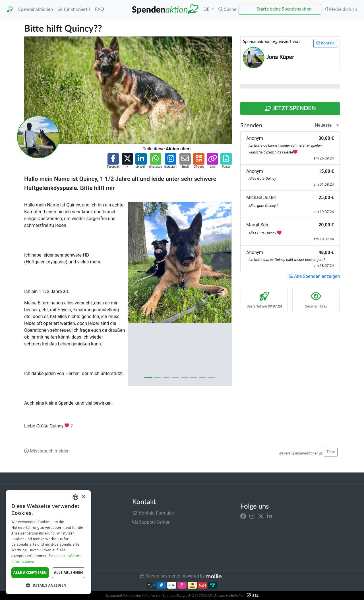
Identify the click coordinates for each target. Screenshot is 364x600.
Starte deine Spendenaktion (284, 9)
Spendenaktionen (36, 9)
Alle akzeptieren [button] (30, 573)
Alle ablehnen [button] (69, 573)
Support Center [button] (151, 522)
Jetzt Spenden (290, 109)
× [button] (83, 497)
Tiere (331, 452)
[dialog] (48, 542)
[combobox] (75, 497)
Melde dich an (340, 9)
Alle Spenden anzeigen (314, 276)
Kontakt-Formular (153, 513)
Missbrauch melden (47, 451)
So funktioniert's (74, 9)
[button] (227, 9)
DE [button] (207, 9)
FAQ (100, 9)
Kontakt (325, 43)
